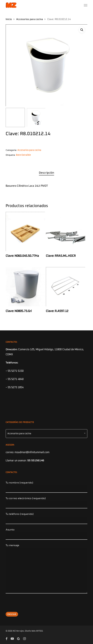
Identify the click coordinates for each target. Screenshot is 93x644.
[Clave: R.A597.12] (65, 287)
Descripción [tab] (46, 173)
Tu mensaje (47, 569)
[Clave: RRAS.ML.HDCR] (65, 231)
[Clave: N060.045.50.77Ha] (25, 231)
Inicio (9, 19)
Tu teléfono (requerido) (47, 518)
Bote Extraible (23, 155)
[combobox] (47, 434)
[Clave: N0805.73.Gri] (25, 287)
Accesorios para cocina (30, 19)
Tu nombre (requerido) (47, 487)
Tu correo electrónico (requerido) (47, 503)
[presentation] (30, 605)
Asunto (47, 534)
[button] (86, 5)
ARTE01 (40, 631)
